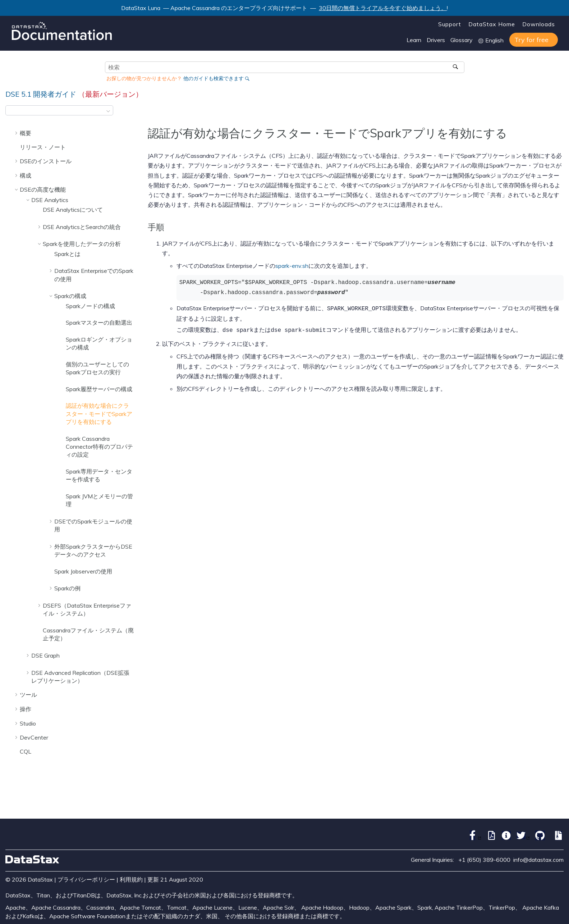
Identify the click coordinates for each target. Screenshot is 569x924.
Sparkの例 (67, 588)
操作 (26, 709)
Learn (414, 40)
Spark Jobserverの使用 (83, 571)
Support (450, 24)
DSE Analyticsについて (73, 210)
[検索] (456, 67)
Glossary (462, 40)
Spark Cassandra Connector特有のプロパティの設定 (99, 447)
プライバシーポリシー (86, 879)
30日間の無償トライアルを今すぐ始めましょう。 (383, 8)
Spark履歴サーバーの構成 (99, 389)
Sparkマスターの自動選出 (99, 323)
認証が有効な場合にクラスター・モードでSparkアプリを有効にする (99, 414)
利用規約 (131, 879)
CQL (26, 751)
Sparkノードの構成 (90, 306)
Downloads (539, 24)
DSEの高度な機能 (43, 189)
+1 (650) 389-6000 (484, 860)
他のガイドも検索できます (214, 78)
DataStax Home (492, 24)
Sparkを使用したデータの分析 (82, 244)
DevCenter (34, 737)
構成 (26, 175)
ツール (28, 695)
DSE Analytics (50, 200)
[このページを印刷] (559, 113)
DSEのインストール (46, 161)
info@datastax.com (538, 860)
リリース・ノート (43, 147)
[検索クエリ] (285, 67)
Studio (28, 723)
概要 (26, 133)
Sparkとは (67, 254)
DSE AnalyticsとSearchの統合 (82, 227)
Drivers (436, 40)
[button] (17, 133)
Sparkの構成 (70, 296)
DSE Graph (45, 655)
